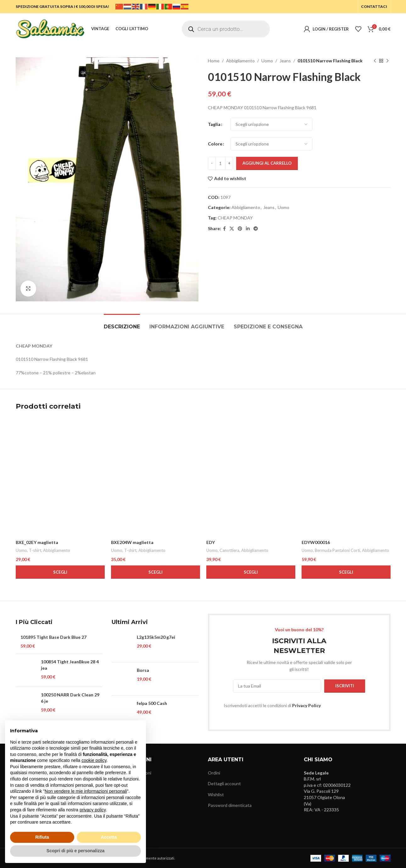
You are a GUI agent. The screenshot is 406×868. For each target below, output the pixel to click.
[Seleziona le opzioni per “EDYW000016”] (346, 572)
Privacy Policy (306, 705)
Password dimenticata (230, 805)
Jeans (285, 61)
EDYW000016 (316, 542)
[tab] (122, 323)
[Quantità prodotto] (220, 163)
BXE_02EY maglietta (37, 542)
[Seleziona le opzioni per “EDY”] (251, 572)
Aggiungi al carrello (267, 163)
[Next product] (387, 61)
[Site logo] (50, 28)
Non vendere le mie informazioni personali (86, 791)
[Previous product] (375, 61)
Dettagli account (224, 783)
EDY (211, 542)
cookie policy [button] (94, 760)
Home (214, 61)
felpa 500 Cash (152, 703)
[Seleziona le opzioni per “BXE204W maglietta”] (156, 572)
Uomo (267, 61)
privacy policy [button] (93, 810)
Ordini (214, 773)
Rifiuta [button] (42, 837)
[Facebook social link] (224, 229)
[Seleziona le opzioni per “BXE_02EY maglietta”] (60, 572)
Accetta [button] (109, 837)
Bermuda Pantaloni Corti (337, 550)
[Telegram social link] (256, 229)
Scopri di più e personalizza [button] (75, 851)
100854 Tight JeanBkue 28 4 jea (70, 665)
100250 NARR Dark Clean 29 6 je (70, 698)
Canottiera (229, 550)
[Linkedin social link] (248, 229)
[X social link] (232, 229)
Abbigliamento (240, 61)
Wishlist (216, 794)
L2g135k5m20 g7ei (156, 637)
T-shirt (35, 550)
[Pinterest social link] (240, 229)
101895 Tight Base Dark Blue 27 (53, 637)
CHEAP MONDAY (235, 218)
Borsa (143, 670)
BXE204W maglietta (132, 542)
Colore (215, 144)
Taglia (214, 124)
